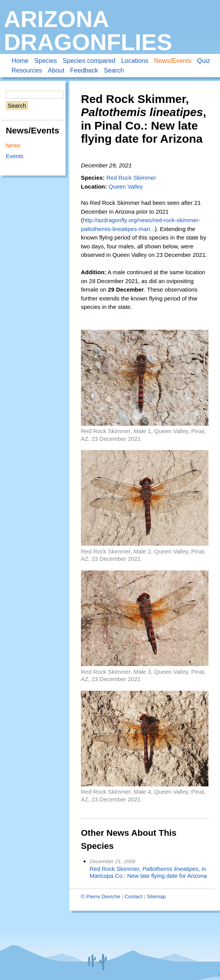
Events (15, 156)
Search (114, 70)
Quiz (203, 61)
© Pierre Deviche (101, 897)
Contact (134, 897)
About (56, 70)
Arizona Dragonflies (88, 31)
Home (20, 61)
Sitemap (156, 897)
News (13, 145)
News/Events (173, 61)
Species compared (89, 61)
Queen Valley (126, 186)
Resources (27, 70)
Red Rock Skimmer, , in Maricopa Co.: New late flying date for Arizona (148, 872)
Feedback (84, 70)
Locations (135, 61)
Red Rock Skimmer (131, 178)
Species (46, 61)
